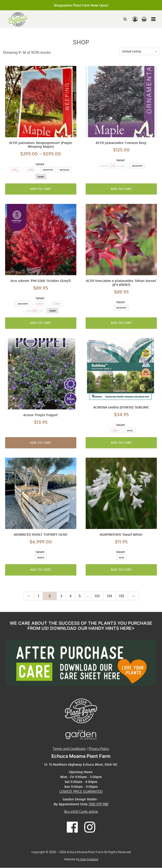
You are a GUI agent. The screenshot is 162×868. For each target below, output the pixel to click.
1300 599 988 (98, 804)
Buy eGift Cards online (81, 812)
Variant (40, 164)
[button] (153, 19)
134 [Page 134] (110, 596)
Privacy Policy (99, 749)
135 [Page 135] (122, 596)
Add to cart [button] (41, 443)
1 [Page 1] (38, 596)
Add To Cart (41, 189)
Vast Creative (89, 860)
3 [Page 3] (61, 596)
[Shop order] (139, 51)
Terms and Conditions (69, 749)
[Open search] (125, 19)
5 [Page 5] (79, 596)
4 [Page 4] (70, 596)
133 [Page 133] (97, 596)
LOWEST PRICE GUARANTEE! (81, 792)
